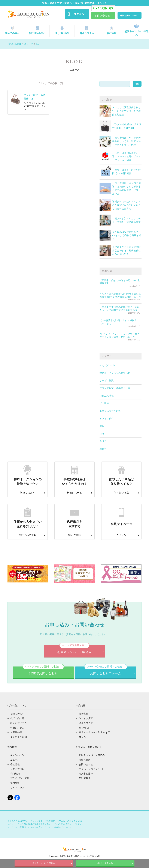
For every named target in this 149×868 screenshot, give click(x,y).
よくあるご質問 (19, 736)
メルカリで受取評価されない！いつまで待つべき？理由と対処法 (126, 111)
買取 (102, 426)
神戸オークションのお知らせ (115, 373)
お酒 (102, 434)
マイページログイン (89, 768)
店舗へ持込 (85, 759)
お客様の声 (16, 732)
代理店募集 (85, 777)
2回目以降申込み (105, 863)
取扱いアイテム (19, 723)
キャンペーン (17, 754)
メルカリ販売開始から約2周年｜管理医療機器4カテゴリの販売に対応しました (120, 295)
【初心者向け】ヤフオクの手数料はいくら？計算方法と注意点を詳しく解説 (126, 141)
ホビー (103, 449)
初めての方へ (17, 714)
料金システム (87, 30)
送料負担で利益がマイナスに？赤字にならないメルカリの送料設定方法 (126, 205)
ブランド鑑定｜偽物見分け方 (115, 388)
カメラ (103, 441)
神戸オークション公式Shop (93, 732)
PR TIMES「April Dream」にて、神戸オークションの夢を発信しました (120, 335)
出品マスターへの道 (110, 411)
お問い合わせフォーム (106, 671)
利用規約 (15, 772)
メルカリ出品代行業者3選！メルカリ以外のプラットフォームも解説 (126, 156)
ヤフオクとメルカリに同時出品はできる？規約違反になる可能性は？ (126, 251)
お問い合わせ (86, 763)
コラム (82, 736)
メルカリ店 (85, 723)
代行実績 (112, 30)
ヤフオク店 (85, 718)
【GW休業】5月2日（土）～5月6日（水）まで (118, 322)
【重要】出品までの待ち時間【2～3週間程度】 (120, 282)
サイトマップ (17, 786)
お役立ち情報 (107, 396)
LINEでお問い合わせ (43, 671)
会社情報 (15, 763)
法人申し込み (86, 772)
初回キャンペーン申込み (137, 31)
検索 (137, 84)
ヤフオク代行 (107, 418)
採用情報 (15, 781)
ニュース (15, 759)
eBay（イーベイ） (109, 365)
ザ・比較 (104, 403)
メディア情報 (17, 768)
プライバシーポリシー (22, 777)
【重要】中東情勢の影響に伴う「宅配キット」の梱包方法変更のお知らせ (120, 309)
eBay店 (83, 727)
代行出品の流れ (37, 30)
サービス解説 (107, 381)
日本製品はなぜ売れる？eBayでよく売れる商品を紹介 (127, 235)
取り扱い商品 (62, 30)
